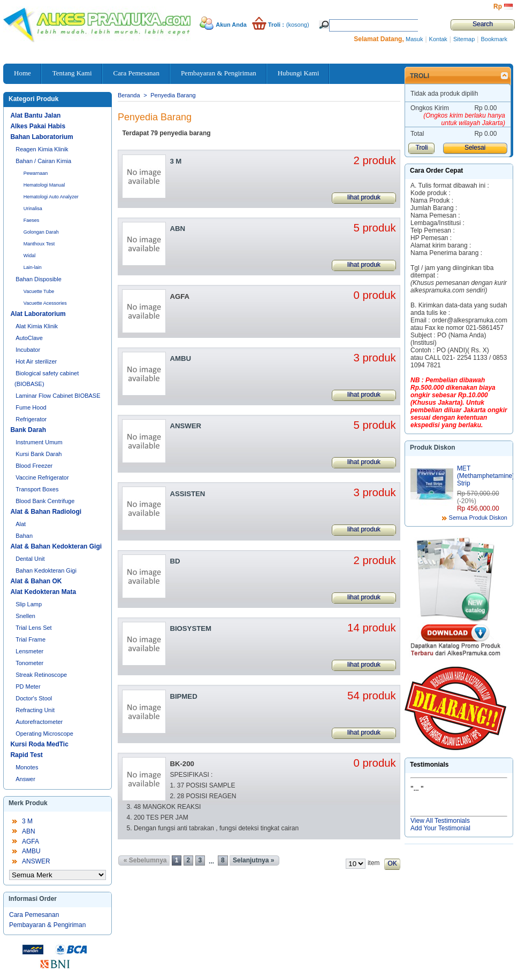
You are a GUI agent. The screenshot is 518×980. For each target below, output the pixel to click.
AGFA (31, 842)
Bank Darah (28, 430)
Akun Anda (231, 25)
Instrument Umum (39, 442)
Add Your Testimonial (440, 828)
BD (175, 561)
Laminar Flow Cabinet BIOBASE (58, 396)
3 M (27, 821)
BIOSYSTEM (191, 628)
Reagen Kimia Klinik (42, 149)
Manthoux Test (39, 244)
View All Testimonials (440, 821)
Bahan (24, 536)
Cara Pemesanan (34, 915)
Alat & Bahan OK (36, 581)
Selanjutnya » (253, 860)
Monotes (27, 767)
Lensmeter (29, 651)
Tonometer (29, 663)
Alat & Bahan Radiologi (46, 512)
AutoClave (29, 338)
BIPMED (183, 696)
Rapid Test (26, 755)
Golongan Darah (41, 232)
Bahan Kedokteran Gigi (46, 570)
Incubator (28, 350)
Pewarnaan (36, 173)
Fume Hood (31, 407)
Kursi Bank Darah (39, 454)
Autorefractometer (39, 722)
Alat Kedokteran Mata (43, 592)
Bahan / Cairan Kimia (43, 161)
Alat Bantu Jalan (35, 115)
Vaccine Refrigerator (42, 477)
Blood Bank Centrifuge (45, 501)
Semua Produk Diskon (478, 518)
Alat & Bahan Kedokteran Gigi (56, 546)
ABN (29, 831)
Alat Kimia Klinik (37, 326)
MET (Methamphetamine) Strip (486, 476)
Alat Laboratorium (38, 314)
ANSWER (36, 861)
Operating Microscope (44, 734)
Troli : (276, 25)
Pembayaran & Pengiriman (47, 925)
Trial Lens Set (33, 628)
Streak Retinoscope (41, 675)
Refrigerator (31, 419)
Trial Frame (31, 639)
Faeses (32, 220)
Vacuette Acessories (45, 303)
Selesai (475, 148)
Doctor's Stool (34, 698)
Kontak (438, 39)
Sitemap (464, 39)
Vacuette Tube (39, 291)
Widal (30, 256)
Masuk (414, 39)
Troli (420, 76)
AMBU (31, 851)
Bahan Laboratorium (41, 137)
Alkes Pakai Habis (38, 126)
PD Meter (28, 686)
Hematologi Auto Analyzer (51, 197)
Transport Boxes (37, 489)
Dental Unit (30, 559)
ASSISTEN (187, 494)
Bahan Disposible (39, 279)
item (374, 863)
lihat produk (364, 197)
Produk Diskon (433, 447)
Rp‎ (498, 6)
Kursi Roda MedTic (39, 744)
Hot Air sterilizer (36, 361)
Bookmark (494, 39)
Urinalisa (33, 209)
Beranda (129, 95)
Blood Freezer (34, 466)
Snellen (25, 616)
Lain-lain (33, 267)
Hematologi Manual (44, 185)
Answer (25, 779)
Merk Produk (28, 803)
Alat (21, 524)
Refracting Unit (35, 710)
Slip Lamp (29, 604)
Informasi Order (33, 899)
